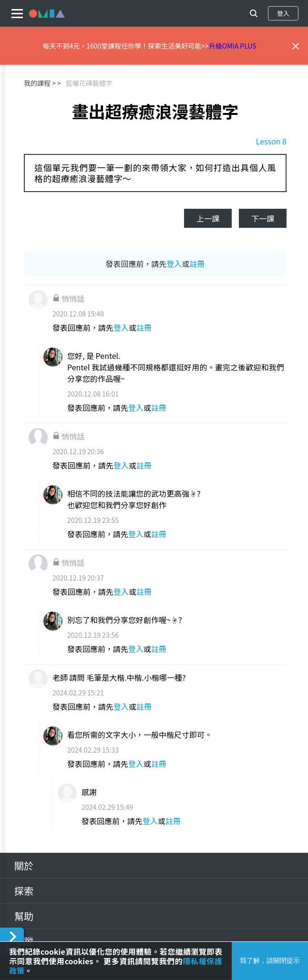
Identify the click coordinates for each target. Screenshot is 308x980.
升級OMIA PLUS (233, 46)
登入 (283, 13)
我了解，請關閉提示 (270, 960)
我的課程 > (40, 83)
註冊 (197, 264)
